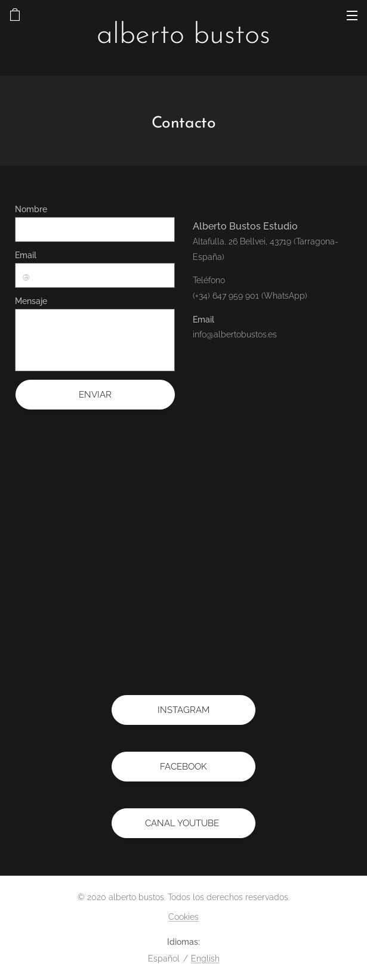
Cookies (184, 917)
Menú (352, 15)
